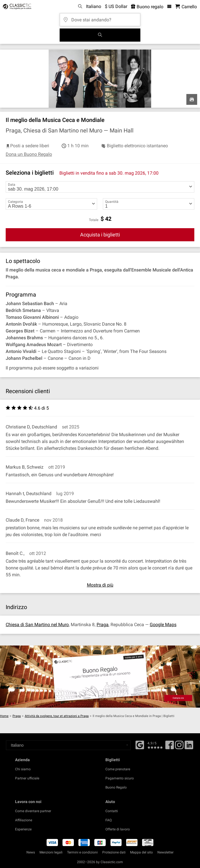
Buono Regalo (116, 787)
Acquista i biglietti (100, 235)
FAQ (109, 820)
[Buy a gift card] (100, 677)
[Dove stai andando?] (100, 18)
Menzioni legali (51, 852)
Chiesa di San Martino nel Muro (37, 625)
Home (4, 716)
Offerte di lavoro (118, 829)
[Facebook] (140, 744)
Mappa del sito (141, 852)
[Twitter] (179, 747)
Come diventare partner (33, 811)
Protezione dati (114, 852)
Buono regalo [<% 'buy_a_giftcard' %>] (147, 7)
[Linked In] (189, 747)
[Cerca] (100, 35)
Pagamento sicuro (120, 778)
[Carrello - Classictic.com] (186, 7)
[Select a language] (68, 745)
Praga (103, 625)
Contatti (112, 811)
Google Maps (163, 625)
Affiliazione (24, 820)
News (31, 852)
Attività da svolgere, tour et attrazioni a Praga (57, 716)
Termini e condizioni (82, 852)
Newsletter (165, 852)
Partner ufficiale (27, 778)
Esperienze (23, 829)
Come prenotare (118, 769)
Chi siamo (23, 769)
